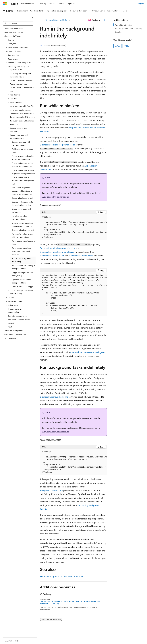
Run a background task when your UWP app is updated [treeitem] (21, 251)
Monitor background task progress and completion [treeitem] (22, 225)
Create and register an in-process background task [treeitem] (22, 165)
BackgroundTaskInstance (51, 490)
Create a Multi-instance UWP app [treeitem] (22, 89)
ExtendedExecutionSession (52, 256)
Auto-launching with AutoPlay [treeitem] (22, 106)
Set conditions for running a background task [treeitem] (23, 267)
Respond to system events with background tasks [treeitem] (23, 235)
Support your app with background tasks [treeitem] (21, 144)
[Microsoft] (5, 4)
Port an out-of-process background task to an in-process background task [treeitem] (22, 191)
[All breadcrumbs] (42, 20)
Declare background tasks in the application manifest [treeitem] (23, 203)
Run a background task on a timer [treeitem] (23, 243)
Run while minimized (124, 25)
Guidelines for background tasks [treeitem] (23, 151)
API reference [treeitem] (11, 338)
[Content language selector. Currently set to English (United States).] (15, 640)
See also (118, 32)
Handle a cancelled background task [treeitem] (19, 218)
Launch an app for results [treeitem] (20, 110)
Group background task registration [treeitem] (22, 211)
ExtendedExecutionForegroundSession (58, 145)
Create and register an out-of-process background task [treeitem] (23, 172)
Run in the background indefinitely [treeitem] (21, 260)
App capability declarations (55, 197)
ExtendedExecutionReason (81, 256)
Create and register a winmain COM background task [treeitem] (23, 181)
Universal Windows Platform (58, 20)
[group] (73, 227)
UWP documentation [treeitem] (14, 28)
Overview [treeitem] (11, 40)
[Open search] (134, 4)
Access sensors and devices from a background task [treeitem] (23, 158)
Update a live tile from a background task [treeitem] (22, 281)
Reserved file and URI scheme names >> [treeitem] (22, 122)
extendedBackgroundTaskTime (54, 397)
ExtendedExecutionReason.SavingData (88, 352)
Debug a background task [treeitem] (22, 198)
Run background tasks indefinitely (129, 28)
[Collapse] (33, 18)
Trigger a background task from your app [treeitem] (22, 274)
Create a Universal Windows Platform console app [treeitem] (21, 82)
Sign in (141, 3)
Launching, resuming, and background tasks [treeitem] (20, 75)
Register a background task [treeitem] (23, 230)
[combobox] (18, 23)
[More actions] (105, 20)
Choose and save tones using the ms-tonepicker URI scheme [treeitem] (22, 115)
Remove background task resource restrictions (62, 576)
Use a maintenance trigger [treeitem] (23, 287)
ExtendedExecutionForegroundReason (58, 252)
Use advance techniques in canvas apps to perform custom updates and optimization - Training (70, 603)
